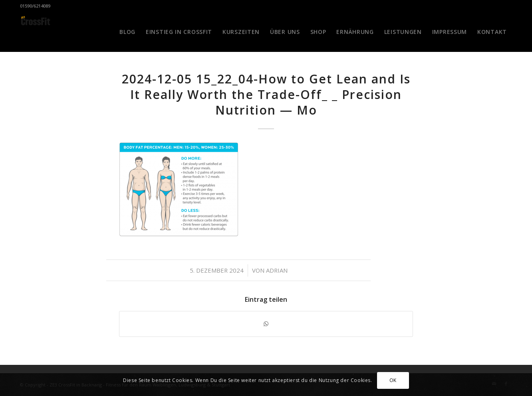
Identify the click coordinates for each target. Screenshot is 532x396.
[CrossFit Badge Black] (36, 32)
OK (393, 380)
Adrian (277, 270)
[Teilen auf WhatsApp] (266, 324)
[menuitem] (127, 32)
